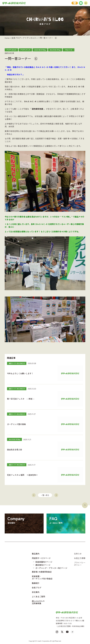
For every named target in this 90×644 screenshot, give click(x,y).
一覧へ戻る (45, 495)
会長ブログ (16, 38)
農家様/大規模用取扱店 (42, 572)
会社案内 (36, 592)
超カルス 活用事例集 (38, 602)
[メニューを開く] (86, 3)
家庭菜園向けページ (44, 562)
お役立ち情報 (80, 558)
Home (7, 38)
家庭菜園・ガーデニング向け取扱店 (42, 577)
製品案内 (36, 554)
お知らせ (78, 554)
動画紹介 (36, 583)
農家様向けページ (43, 565)
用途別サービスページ (41, 558)
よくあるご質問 (38, 597)
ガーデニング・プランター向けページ (51, 568)
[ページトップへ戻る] (85, 505)
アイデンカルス (29, 38)
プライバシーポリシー (80, 564)
